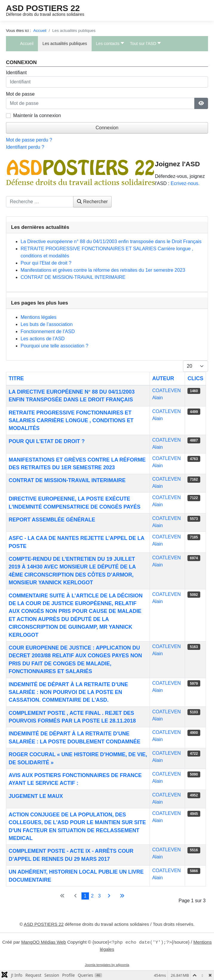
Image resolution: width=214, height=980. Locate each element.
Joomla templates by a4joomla (107, 965)
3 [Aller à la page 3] (100, 896)
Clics (195, 378)
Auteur (163, 378)
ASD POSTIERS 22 (43, 8)
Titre (16, 378)
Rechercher (92, 202)
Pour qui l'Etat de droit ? (47, 441)
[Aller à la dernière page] (122, 896)
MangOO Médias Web (44, 942)
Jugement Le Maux (36, 796)
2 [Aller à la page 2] (92, 896)
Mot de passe (20, 94)
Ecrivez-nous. (185, 183)
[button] (109, 44)
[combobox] (40, 202)
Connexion (107, 128)
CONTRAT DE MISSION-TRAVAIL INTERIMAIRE (67, 480)
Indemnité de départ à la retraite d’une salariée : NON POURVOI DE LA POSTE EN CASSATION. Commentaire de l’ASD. (68, 692)
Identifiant (16, 73)
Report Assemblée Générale (52, 520)
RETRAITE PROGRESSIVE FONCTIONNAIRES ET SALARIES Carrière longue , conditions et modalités (71, 421)
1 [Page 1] (85, 896)
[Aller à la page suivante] (109, 896)
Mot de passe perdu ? (29, 140)
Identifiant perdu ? (25, 147)
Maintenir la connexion (37, 115)
